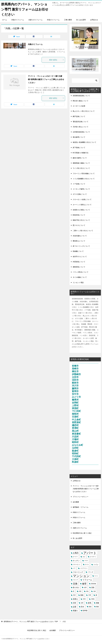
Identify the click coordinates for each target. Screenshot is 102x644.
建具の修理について (80, 158)
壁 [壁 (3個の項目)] (74, 591)
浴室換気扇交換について (81, 96)
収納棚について (78, 251)
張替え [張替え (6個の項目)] (75, 599)
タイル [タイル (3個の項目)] (87, 564)
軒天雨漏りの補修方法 (81, 153)
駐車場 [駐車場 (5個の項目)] (85, 610)
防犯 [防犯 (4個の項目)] (90, 607)
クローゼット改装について (82, 199)
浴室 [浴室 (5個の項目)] (74, 603)
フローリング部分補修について (84, 173)
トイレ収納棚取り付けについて (84, 179)
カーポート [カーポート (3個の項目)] (93, 557)
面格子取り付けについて (81, 220)
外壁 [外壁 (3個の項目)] (80, 591)
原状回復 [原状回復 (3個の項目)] (93, 584)
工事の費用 (68, 20)
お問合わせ (94, 20)
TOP (31, 621)
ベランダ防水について (81, 272)
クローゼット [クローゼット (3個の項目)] (77, 564)
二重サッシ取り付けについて (83, 230)
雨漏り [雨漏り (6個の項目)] (75, 610)
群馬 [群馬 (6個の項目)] (90, 603)
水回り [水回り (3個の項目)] (84, 599)
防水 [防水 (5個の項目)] (83, 607)
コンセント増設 (78, 282)
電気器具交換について (81, 121)
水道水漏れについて (80, 236)
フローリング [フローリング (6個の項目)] (78, 572)
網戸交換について (79, 116)
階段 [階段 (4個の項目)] (98, 607)
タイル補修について (80, 277)
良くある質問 (81, 20)
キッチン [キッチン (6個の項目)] (76, 561)
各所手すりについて (80, 256)
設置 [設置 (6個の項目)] (75, 607)
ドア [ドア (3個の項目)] (74, 568)
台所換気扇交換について (81, 132)
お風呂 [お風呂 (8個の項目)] (76, 553)
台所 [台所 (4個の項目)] (85, 587)
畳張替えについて (79, 241)
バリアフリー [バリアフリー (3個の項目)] (84, 568)
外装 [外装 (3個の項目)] (87, 591)
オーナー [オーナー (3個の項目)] (75, 557)
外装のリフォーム (53, 20)
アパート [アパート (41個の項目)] (90, 553)
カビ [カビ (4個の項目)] (84, 557)
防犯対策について (79, 215)
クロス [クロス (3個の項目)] (86, 561)
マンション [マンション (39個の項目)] (81, 576)
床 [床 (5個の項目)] (96, 595)
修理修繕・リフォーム (81, 507)
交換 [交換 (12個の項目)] (75, 584)
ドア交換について (79, 184)
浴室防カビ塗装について (81, 210)
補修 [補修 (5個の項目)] (98, 603)
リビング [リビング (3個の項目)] (75, 580)
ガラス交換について (80, 194)
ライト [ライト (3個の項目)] (96, 576)
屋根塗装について (79, 267)
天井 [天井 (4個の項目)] (74, 595)
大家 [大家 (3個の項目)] (94, 591)
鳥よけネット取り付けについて (84, 111)
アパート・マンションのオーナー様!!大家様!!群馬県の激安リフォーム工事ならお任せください (46, 79)
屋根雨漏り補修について (81, 163)
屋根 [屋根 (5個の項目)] (82, 595)
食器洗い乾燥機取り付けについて (84, 142)
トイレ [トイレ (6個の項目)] (96, 564)
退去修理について (79, 137)
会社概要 (76, 502)
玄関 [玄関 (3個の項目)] (82, 603)
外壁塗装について (79, 262)
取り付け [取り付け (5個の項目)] (76, 587)
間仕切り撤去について (81, 101)
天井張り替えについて (81, 127)
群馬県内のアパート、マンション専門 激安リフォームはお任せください (25, 9)
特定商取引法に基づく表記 (82, 533)
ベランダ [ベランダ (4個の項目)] (90, 572)
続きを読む (57, 60)
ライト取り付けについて (81, 168)
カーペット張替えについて (82, 205)
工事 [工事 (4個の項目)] (89, 595)
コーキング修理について (81, 189)
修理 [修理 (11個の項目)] (84, 584)
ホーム (5, 20)
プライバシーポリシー (81, 497)
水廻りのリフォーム (35, 20)
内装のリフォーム (18, 20)
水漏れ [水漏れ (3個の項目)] (93, 599)
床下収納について (79, 147)
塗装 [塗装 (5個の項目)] (93, 587)
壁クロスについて (79, 225)
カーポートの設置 (79, 106)
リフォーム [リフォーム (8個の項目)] (87, 580)
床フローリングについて (81, 246)
